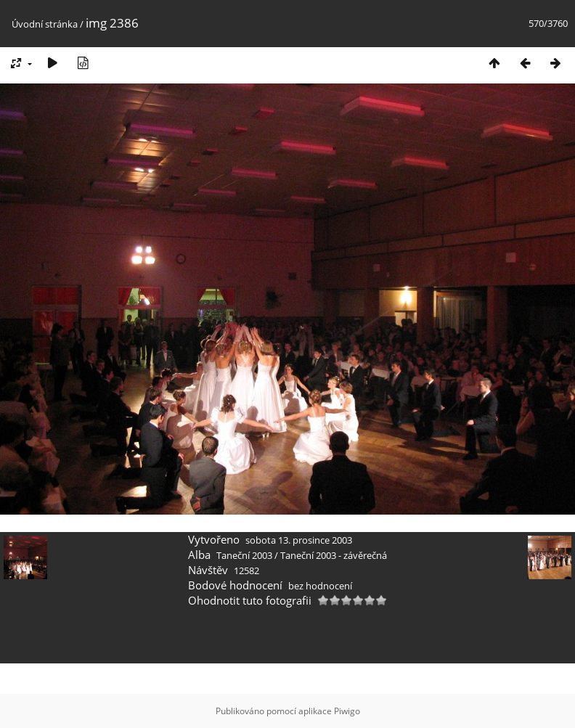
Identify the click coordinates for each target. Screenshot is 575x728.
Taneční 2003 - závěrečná (334, 555)
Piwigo (347, 711)
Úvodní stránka (45, 24)
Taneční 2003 (244, 555)
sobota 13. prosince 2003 (299, 540)
